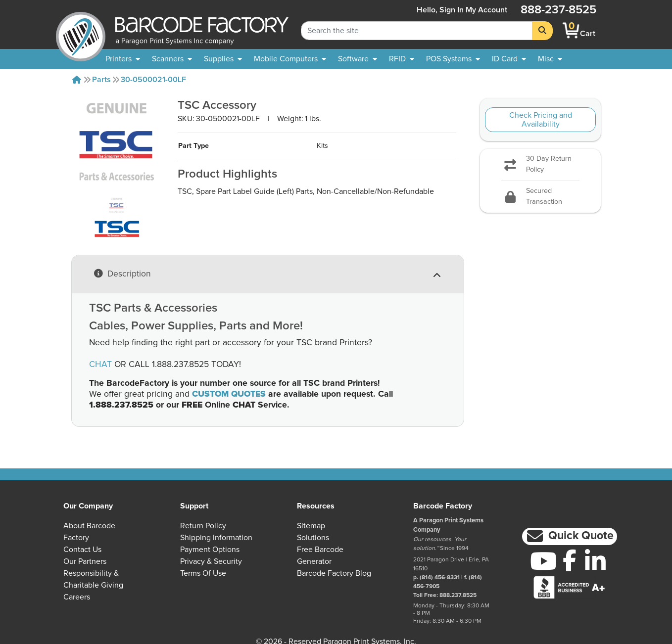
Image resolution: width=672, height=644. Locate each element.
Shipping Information (216, 538)
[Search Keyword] (417, 31)
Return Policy (203, 526)
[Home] (77, 80)
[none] (550, 59)
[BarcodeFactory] (81, 30)
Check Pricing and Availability (541, 120)
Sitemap (311, 526)
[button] (570, 536)
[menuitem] (123, 59)
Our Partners (85, 561)
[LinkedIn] (596, 561)
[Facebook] (569, 560)
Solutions (313, 538)
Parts (101, 80)
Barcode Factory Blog (334, 573)
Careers (77, 597)
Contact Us (82, 550)
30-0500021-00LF (153, 80)
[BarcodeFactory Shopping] (571, 30)
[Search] (542, 31)
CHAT (100, 365)
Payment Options (210, 550)
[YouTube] (543, 561)
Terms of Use (203, 573)
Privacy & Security (211, 561)
